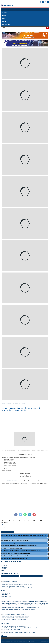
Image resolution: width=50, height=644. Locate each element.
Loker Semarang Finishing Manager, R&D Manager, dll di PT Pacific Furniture (17, 588)
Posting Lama (46, 528)
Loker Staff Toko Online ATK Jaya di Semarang (12, 548)
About (3, 2)
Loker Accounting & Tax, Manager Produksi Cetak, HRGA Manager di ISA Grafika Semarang (21, 551)
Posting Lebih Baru (5, 528)
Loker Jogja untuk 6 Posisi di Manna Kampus (11, 629)
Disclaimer (13, 2)
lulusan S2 (34, 576)
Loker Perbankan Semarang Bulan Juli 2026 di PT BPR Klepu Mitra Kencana (18, 538)
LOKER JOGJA (5, 595)
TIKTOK (3, 570)
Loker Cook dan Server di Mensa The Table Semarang (13, 586)
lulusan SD (40, 576)
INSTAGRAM (4, 566)
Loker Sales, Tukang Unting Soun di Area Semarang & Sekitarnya (16, 553)
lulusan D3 (29, 413)
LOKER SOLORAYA (6, 593)
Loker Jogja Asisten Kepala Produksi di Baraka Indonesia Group (15, 618)
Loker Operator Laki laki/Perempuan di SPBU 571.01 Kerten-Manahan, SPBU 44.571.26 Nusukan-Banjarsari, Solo (25, 603)
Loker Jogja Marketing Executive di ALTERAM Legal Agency (14, 615)
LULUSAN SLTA (4, 15)
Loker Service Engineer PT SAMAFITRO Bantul (11, 621)
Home (3, 9)
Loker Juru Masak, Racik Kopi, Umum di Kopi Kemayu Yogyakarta (15, 616)
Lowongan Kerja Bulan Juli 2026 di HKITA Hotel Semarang (14, 626)
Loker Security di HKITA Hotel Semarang (10, 582)
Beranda (26, 528)
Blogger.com (46, 641)
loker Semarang (17, 413)
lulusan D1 (17, 576)
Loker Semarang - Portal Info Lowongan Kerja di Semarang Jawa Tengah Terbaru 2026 (21, 641)
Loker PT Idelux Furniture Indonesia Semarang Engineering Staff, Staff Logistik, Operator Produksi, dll (24, 535)
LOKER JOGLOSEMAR (7, 596)
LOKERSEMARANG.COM (12, 481)
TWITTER (4, 569)
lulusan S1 (28, 576)
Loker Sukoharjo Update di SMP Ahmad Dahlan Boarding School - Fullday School (18, 633)
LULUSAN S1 (4, 21)
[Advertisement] (25, 423)
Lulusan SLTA (4, 576)
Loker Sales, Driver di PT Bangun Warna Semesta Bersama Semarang (17, 543)
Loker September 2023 (23, 413)
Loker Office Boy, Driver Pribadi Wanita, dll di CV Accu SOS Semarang (16, 583)
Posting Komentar (6, 525)
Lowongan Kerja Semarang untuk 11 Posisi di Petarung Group (15, 558)
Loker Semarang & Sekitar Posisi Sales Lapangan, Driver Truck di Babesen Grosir (19, 546)
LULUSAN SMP (4, 12)
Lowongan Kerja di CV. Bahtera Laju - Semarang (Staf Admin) (15, 540)
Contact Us (7, 2)
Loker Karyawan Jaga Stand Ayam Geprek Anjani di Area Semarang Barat (17, 585)
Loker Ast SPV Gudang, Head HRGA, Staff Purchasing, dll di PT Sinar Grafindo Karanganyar (21, 608)
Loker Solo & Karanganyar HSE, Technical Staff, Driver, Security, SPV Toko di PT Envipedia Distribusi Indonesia (24, 602)
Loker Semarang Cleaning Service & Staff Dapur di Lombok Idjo (15, 556)
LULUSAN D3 (4, 18)
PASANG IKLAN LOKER (6, 25)
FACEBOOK (4, 564)
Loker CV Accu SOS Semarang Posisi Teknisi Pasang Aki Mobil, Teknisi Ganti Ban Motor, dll (20, 631)
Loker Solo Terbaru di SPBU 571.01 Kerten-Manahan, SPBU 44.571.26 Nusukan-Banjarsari (20, 628)
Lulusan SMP (11, 576)
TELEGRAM (4, 567)
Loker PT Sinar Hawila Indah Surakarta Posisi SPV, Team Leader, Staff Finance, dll (19, 609)
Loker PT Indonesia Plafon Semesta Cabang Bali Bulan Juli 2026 (15, 619)
